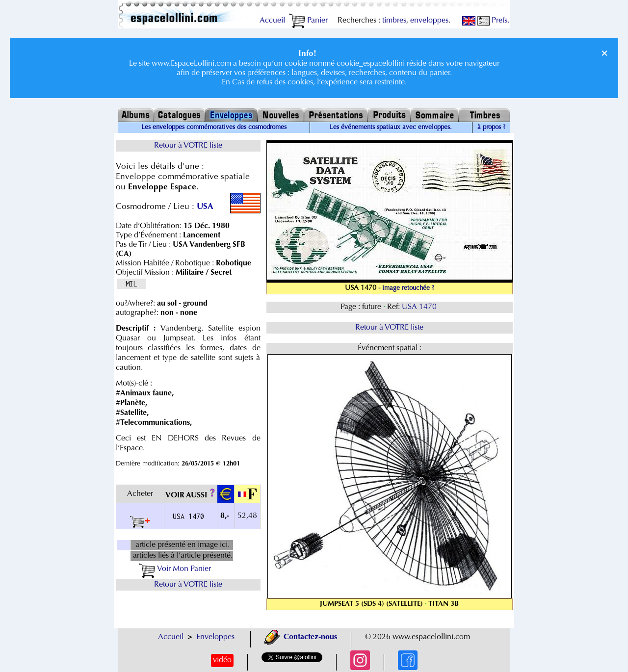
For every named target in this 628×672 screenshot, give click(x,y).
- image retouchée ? (406, 288)
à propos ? (491, 128)
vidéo (222, 660)
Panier (308, 21)
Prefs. (493, 21)
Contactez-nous (301, 637)
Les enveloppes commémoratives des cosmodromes (214, 128)
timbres (394, 21)
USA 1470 (420, 307)
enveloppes (429, 21)
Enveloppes (215, 637)
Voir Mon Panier (175, 569)
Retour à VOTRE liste (188, 146)
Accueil (272, 21)
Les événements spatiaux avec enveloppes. (391, 128)
